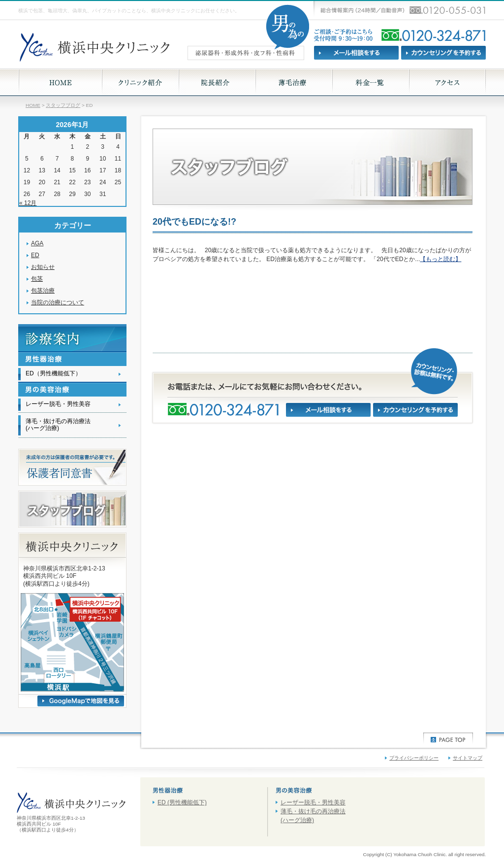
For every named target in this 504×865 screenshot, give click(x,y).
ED (35, 255)
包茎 (37, 279)
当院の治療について (58, 302)
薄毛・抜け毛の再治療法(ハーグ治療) (58, 424)
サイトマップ (468, 758)
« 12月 (28, 203)
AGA (37, 243)
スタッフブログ (63, 105)
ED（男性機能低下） (53, 373)
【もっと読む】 (441, 259)
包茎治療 (43, 291)
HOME (33, 105)
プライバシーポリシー (414, 758)
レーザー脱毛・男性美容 (58, 404)
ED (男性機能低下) (182, 802)
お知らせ (43, 267)
